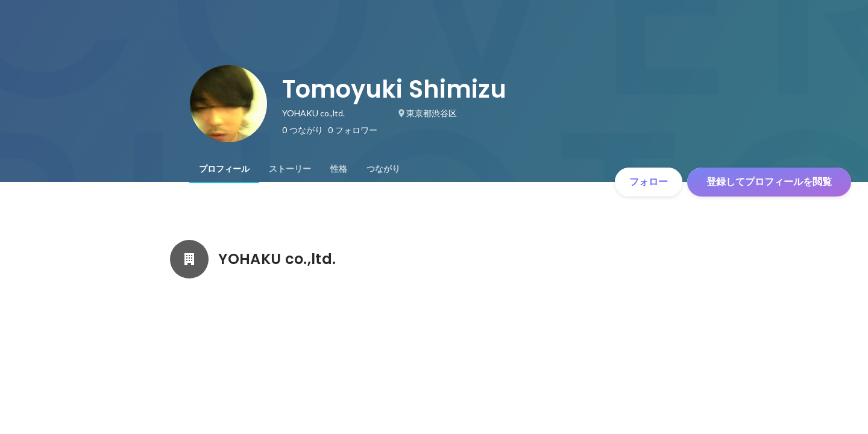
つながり (383, 169)
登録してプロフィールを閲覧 (769, 182)
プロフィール (224, 169)
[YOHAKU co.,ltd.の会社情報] (189, 259)
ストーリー (290, 169)
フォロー (649, 182)
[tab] (224, 169)
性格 (339, 169)
